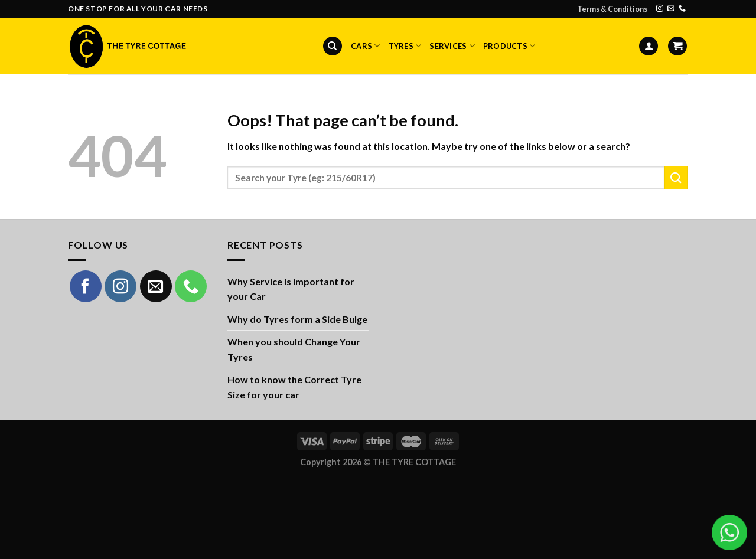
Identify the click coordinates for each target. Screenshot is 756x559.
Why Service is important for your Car (291, 289)
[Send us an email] (671, 9)
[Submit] (676, 177)
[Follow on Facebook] (86, 286)
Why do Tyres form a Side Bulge (297, 319)
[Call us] (682, 9)
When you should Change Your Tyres (294, 349)
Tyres (405, 46)
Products (509, 46)
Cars (365, 46)
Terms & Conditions (612, 9)
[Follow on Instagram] (660, 9)
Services (452, 46)
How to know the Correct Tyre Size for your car (294, 387)
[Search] (333, 46)
